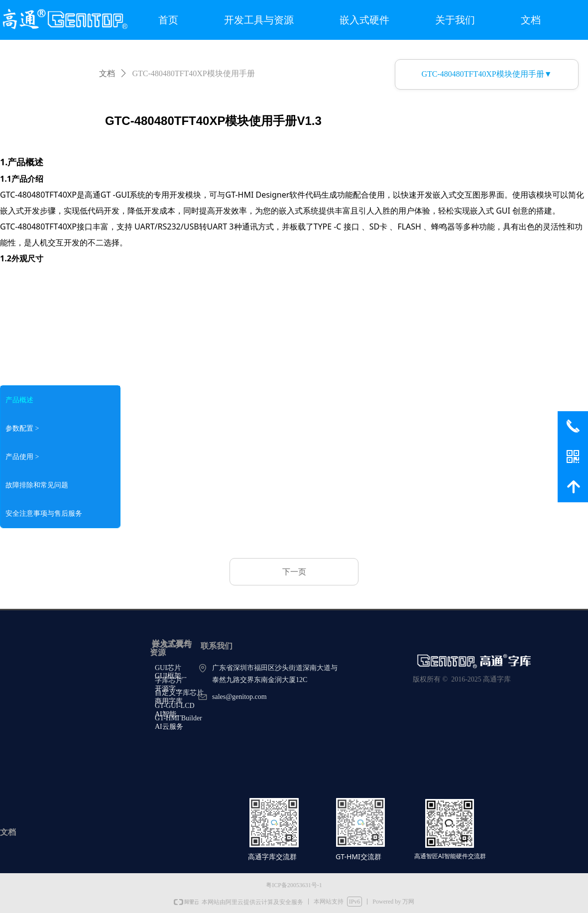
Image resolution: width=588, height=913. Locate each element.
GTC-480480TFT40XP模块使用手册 (194, 73)
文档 (107, 73)
